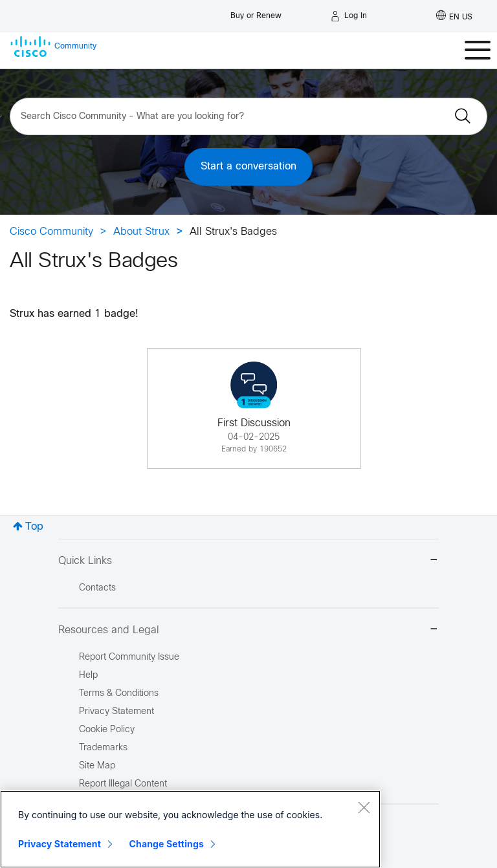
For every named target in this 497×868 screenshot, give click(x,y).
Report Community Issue (129, 657)
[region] (190, 829)
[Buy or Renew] (256, 13)
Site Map (97, 766)
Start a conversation (248, 167)
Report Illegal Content (123, 784)
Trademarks (103, 748)
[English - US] (454, 16)
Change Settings (167, 844)
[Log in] (349, 16)
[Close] (364, 807)
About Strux (141, 232)
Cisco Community (51, 232)
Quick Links (248, 561)
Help (88, 676)
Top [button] (34, 527)
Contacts (97, 588)
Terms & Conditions (119, 694)
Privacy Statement (60, 844)
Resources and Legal (248, 630)
